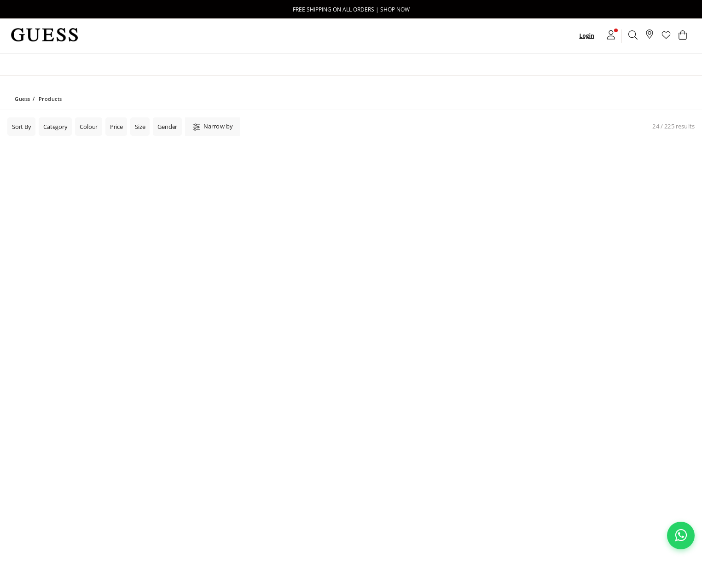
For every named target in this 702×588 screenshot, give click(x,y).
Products (50, 99)
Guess (23, 99)
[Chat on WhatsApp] (681, 536)
